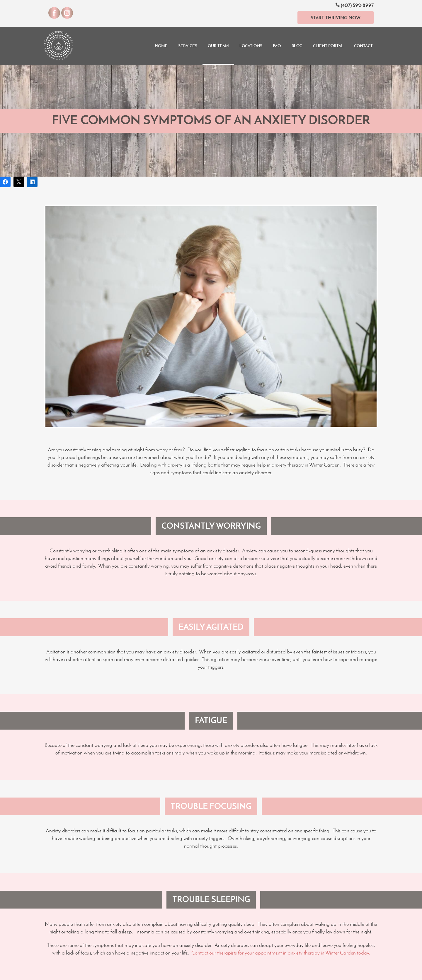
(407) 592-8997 (355, 5)
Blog (297, 46)
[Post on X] (19, 182)
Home (161, 46)
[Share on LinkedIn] (32, 182)
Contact (363, 46)
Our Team (218, 46)
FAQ (277, 46)
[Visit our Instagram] (67, 13)
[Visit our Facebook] (54, 13)
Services (188, 46)
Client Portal (328, 46)
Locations (251, 46)
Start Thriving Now (336, 18)
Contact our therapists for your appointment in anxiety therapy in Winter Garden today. (281, 953)
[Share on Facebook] (5, 182)
